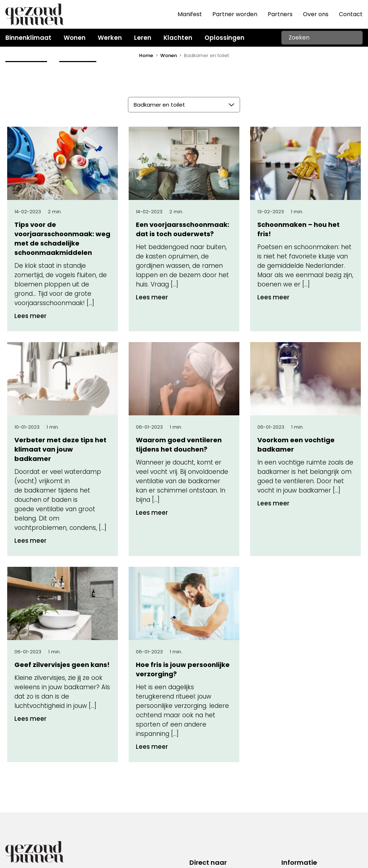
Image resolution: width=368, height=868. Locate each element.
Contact (351, 14)
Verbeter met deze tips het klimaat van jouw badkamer (60, 449)
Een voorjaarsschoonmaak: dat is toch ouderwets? (183, 229)
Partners (280, 14)
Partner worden (235, 14)
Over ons (316, 14)
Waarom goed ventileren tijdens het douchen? (179, 445)
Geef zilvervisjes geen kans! (62, 665)
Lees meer (30, 316)
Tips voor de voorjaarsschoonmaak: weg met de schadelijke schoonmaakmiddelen (62, 239)
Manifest (190, 14)
